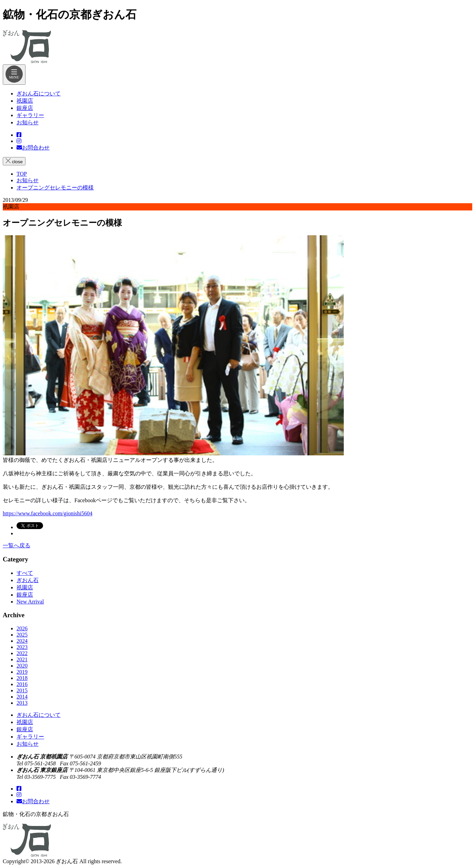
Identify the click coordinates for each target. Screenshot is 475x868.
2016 (22, 684)
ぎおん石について (39, 715)
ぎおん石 (28, 580)
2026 (22, 628)
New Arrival (30, 602)
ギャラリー (30, 737)
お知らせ (28, 744)
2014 (22, 697)
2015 (22, 690)
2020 (22, 666)
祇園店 (25, 587)
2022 (22, 653)
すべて (25, 573)
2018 (22, 678)
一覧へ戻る (17, 545)
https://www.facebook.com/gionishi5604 (48, 513)
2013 (22, 703)
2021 (22, 659)
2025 (22, 635)
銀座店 (25, 595)
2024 (22, 641)
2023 (22, 647)
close (14, 161)
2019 (22, 672)
